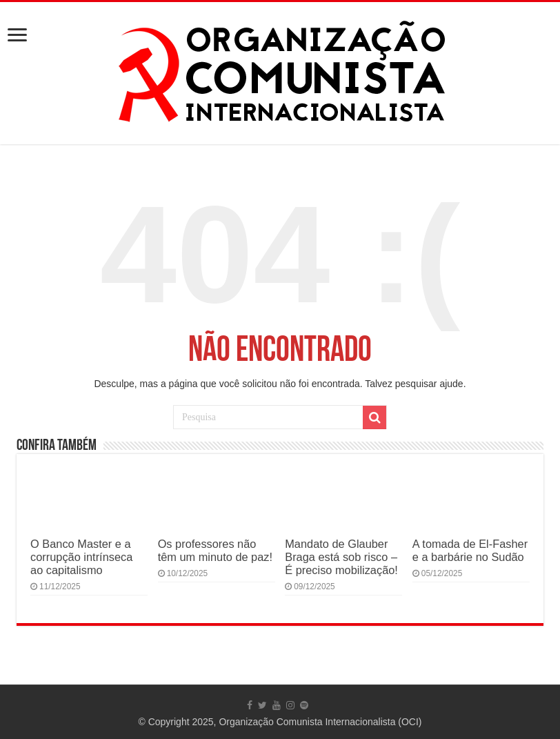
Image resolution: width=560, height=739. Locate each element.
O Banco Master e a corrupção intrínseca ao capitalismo (81, 557)
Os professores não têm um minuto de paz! (215, 550)
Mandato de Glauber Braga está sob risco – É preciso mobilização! (341, 557)
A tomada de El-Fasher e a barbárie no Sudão (470, 550)
